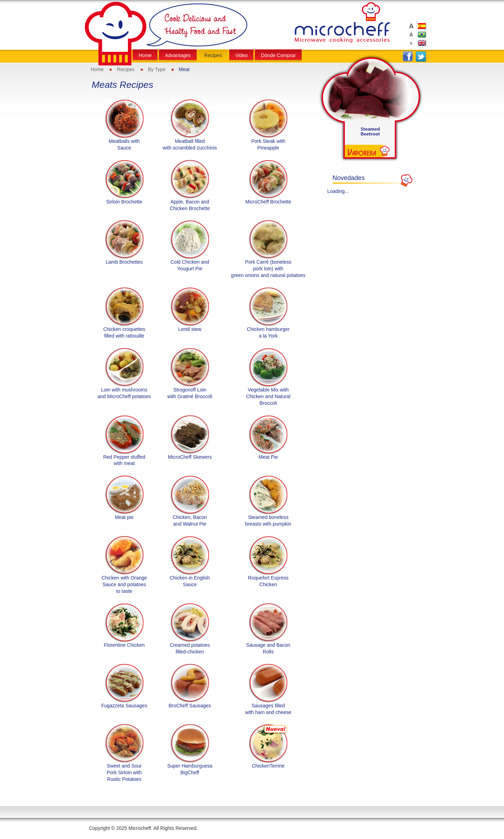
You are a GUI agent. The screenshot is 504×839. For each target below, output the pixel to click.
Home (97, 69)
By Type (157, 69)
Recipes (126, 69)
